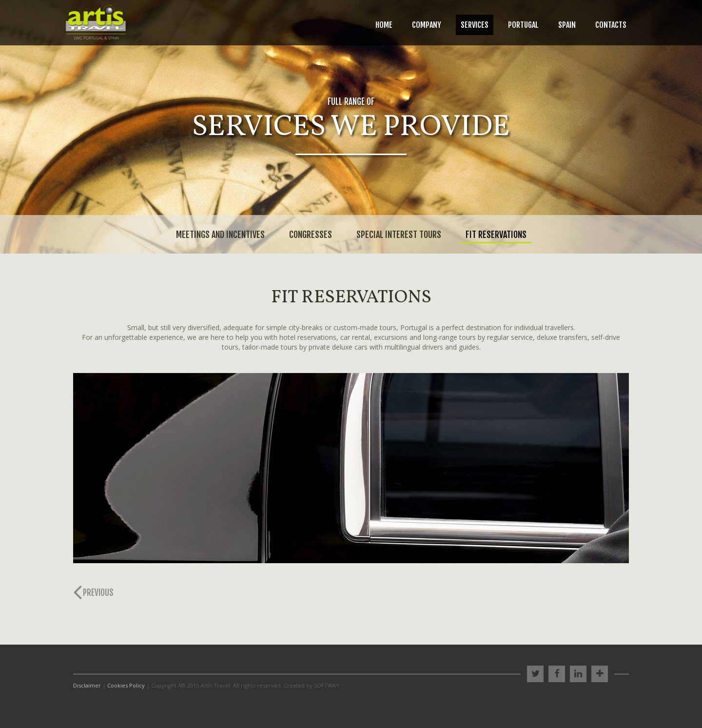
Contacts (611, 25)
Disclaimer (87, 685)
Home (384, 25)
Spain (567, 25)
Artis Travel (96, 22)
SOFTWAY (327, 685)
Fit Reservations (496, 235)
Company (427, 25)
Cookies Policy (126, 685)
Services (475, 25)
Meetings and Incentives (220, 235)
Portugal (523, 25)
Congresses (311, 235)
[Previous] (96, 593)
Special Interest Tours (399, 235)
